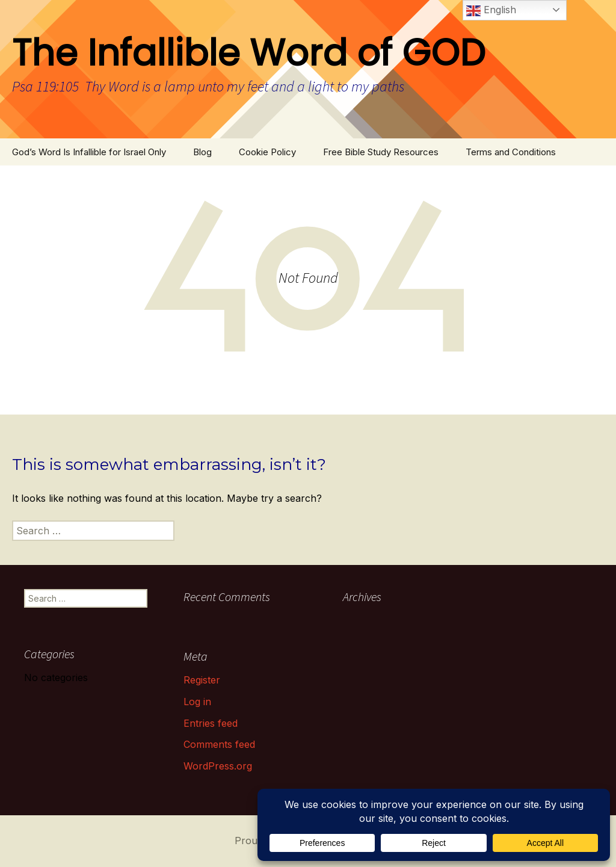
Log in (197, 702)
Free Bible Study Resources (381, 152)
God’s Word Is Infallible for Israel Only (89, 152)
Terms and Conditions (511, 152)
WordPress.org (218, 766)
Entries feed (211, 723)
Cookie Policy (267, 152)
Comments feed (219, 744)
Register (202, 680)
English (491, 11)
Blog (202, 152)
